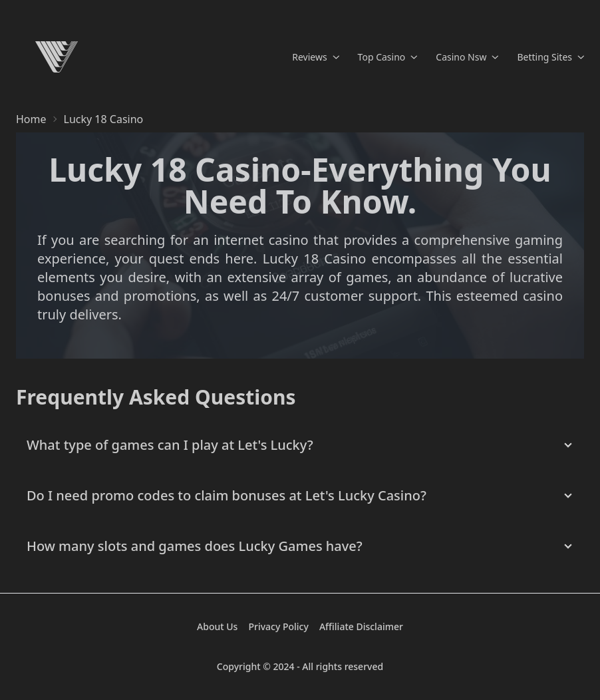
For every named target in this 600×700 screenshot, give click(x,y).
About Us (217, 626)
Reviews (315, 57)
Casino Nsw (467, 57)
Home (31, 119)
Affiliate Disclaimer (361, 626)
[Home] (57, 57)
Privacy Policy (278, 626)
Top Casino (388, 57)
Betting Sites (550, 57)
